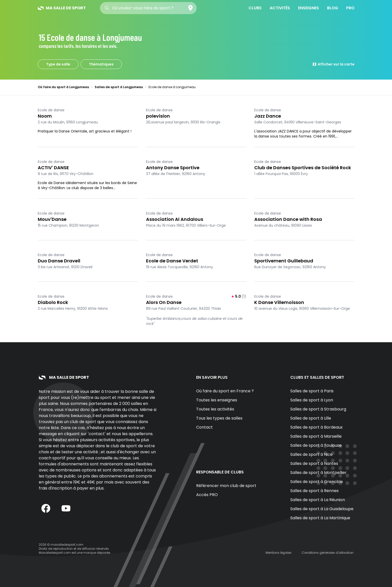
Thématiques (101, 64)
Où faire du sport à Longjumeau (63, 87)
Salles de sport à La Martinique (320, 518)
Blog (333, 8)
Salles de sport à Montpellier (318, 473)
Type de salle (58, 64)
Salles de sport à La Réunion (318, 500)
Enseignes (309, 8)
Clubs (255, 8)
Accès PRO (207, 495)
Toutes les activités (215, 409)
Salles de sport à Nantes (314, 463)
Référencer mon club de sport (226, 486)
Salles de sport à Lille (311, 418)
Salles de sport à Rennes (314, 491)
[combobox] (148, 8)
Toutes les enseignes (217, 400)
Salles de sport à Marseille (316, 436)
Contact (204, 427)
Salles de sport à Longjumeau (119, 87)
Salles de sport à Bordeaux (316, 427)
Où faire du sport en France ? (225, 391)
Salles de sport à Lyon (312, 400)
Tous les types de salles (219, 418)
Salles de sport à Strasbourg (318, 409)
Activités (280, 8)
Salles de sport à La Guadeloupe (322, 509)
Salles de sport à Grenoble (317, 482)
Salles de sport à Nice (311, 454)
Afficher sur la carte (333, 64)
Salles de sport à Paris (312, 391)
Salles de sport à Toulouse (316, 445)
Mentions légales (279, 553)
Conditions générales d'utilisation (328, 553)
